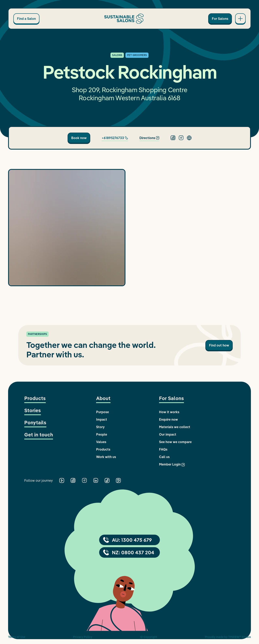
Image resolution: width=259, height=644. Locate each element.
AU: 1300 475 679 (127, 540)
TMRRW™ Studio (240, 637)
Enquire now (168, 419)
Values (101, 442)
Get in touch (39, 435)
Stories (33, 410)
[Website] (189, 138)
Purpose (102, 412)
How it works (169, 412)
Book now (79, 138)
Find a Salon (26, 19)
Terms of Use (17, 637)
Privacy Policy (83, 637)
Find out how (219, 345)
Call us (164, 457)
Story (100, 427)
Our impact (168, 434)
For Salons (220, 19)
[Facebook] (173, 138)
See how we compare (175, 442)
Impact (102, 419)
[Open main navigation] (240, 19)
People (102, 434)
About (103, 398)
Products (35, 398)
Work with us (106, 457)
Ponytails (35, 422)
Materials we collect (175, 427)
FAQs (163, 449)
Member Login (172, 464)
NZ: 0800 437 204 (129, 552)
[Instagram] (181, 138)
